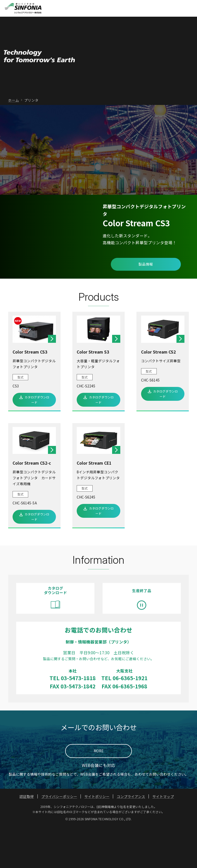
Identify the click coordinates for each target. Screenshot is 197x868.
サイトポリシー (97, 838)
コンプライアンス (131, 838)
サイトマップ (163, 838)
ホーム (14, 142)
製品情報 (146, 306)
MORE (98, 793)
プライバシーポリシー (59, 838)
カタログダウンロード (37, 441)
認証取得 (27, 838)
